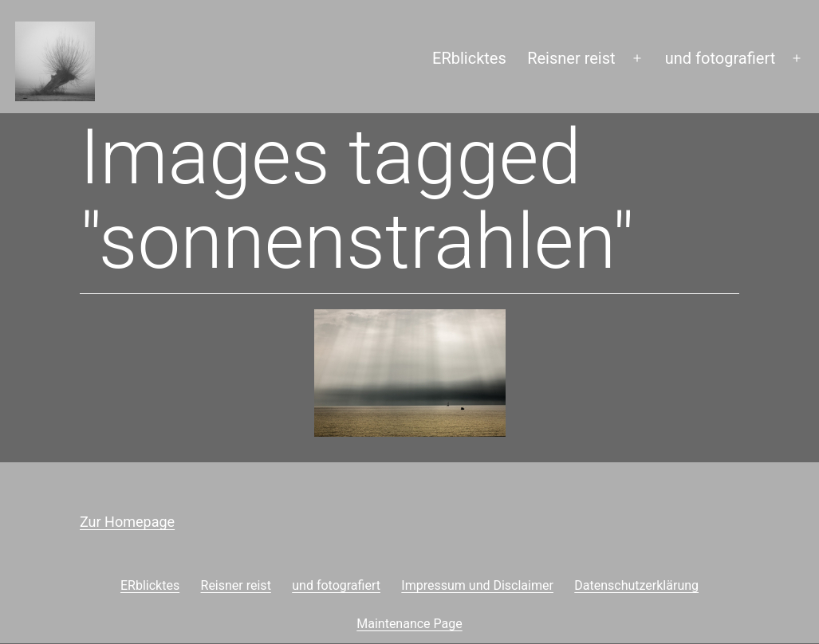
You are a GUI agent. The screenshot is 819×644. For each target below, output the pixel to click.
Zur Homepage (127, 522)
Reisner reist (571, 58)
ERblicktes (469, 58)
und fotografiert (720, 58)
